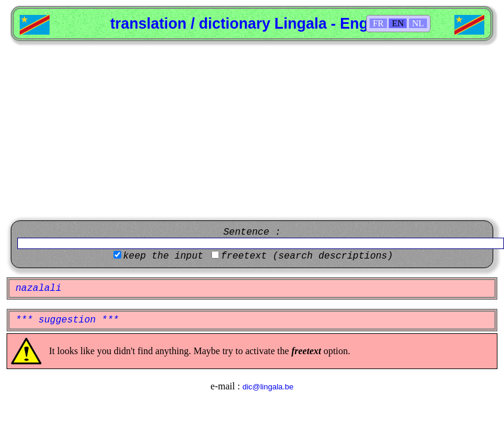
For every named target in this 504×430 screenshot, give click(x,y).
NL (418, 23)
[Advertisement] (252, 131)
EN (398, 23)
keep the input (163, 256)
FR (378, 23)
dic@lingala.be (268, 387)
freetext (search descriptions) (307, 256)
